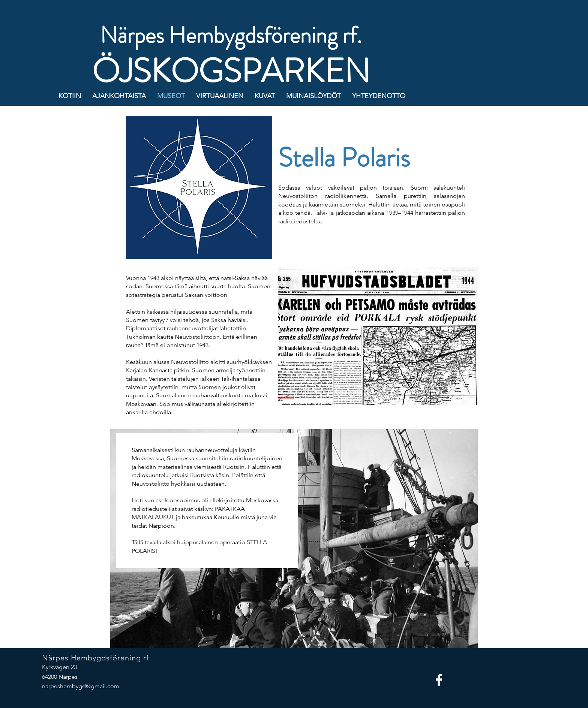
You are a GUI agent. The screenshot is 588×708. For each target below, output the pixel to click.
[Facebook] (439, 680)
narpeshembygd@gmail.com (81, 686)
